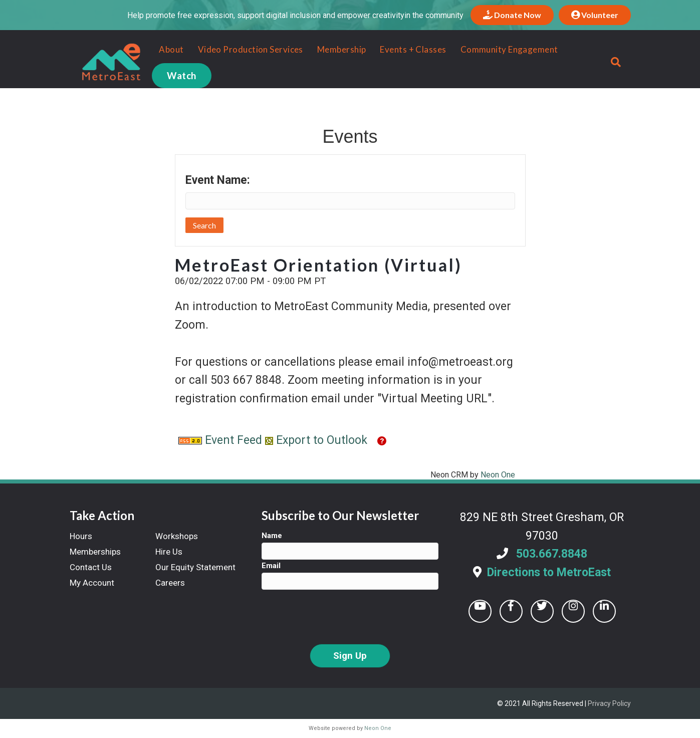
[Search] (622, 62)
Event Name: (218, 180)
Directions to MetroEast (549, 572)
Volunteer (595, 15)
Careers (170, 583)
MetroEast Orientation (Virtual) (318, 265)
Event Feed (220, 440)
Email (271, 566)
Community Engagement (502, 49)
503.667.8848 (552, 554)
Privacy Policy (609, 703)
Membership (335, 49)
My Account (92, 583)
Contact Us (91, 567)
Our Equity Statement (195, 567)
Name (272, 536)
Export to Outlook (316, 440)
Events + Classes (406, 49)
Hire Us (169, 552)
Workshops (177, 536)
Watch (174, 76)
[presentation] (338, 617)
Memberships (95, 552)
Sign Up (350, 656)
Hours (81, 536)
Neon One (498, 475)
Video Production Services (243, 49)
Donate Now (512, 15)
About (164, 49)
